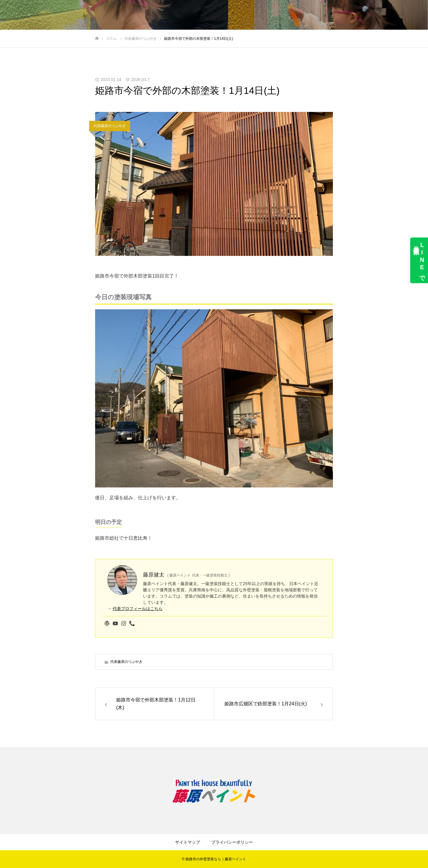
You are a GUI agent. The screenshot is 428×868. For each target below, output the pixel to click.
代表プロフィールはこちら (138, 609)
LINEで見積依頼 (419, 260)
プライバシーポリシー (232, 842)
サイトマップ (188, 842)
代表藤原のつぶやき (110, 126)
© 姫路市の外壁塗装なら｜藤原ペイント (214, 859)
